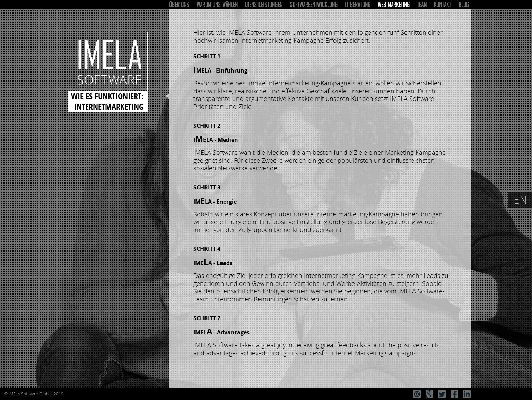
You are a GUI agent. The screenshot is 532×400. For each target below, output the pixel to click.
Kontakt (442, 5)
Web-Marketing (394, 5)
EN (520, 200)
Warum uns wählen (217, 5)
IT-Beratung (358, 5)
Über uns (179, 5)
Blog (464, 5)
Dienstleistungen (264, 5)
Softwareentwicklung (314, 5)
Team (422, 5)
